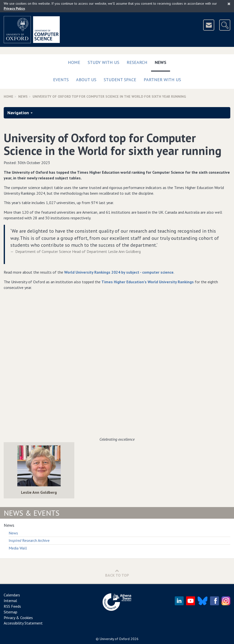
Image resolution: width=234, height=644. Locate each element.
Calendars (12, 595)
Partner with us (162, 80)
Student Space (120, 80)
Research (137, 62)
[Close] (229, 4)
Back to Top (117, 573)
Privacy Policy (14, 8)
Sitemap (10, 612)
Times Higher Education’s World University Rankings (148, 282)
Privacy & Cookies (18, 618)
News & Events (32, 513)
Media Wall (18, 548)
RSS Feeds (12, 606)
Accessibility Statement (23, 623)
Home (74, 62)
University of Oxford (115, 639)
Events (61, 80)
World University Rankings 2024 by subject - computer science (119, 272)
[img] (39, 466)
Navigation (20, 113)
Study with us (103, 62)
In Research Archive (29, 540)
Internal (10, 601)
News (162, 61)
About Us (86, 80)
